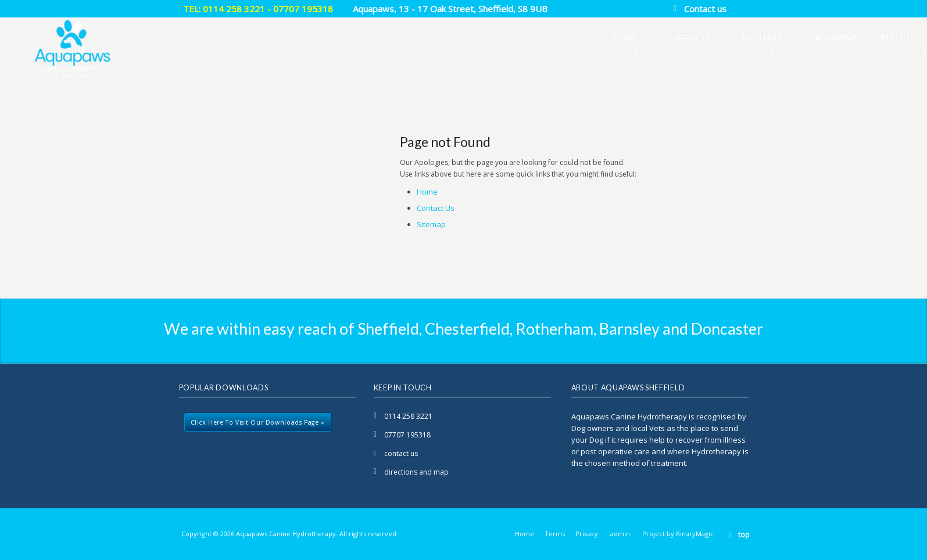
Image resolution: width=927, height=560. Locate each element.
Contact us (705, 9)
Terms (555, 534)
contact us (401, 453)
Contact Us (436, 208)
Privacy (587, 534)
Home (427, 192)
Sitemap (431, 224)
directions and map (416, 472)
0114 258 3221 (408, 416)
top (744, 535)
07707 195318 (407, 435)
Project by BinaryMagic (678, 534)
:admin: (620, 534)
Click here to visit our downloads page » (258, 422)
